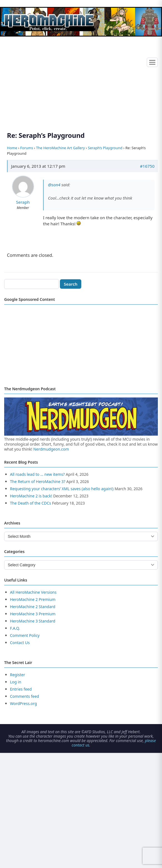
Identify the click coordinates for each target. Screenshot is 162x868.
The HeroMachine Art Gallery (60, 148)
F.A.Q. (15, 628)
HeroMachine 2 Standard (33, 607)
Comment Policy (25, 635)
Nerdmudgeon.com (51, 449)
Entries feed (21, 689)
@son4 (54, 185)
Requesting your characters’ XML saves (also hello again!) (62, 489)
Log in (16, 682)
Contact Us (20, 643)
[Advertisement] (81, 77)
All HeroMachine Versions (33, 592)
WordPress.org (23, 703)
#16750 (147, 166)
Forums (27, 148)
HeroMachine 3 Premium (33, 614)
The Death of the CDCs (31, 503)
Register (17, 675)
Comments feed (25, 696)
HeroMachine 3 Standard (33, 621)
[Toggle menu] (152, 62)
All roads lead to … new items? (37, 474)
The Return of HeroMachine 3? (38, 481)
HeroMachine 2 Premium (33, 599)
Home (12, 148)
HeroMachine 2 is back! (31, 496)
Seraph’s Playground (105, 148)
